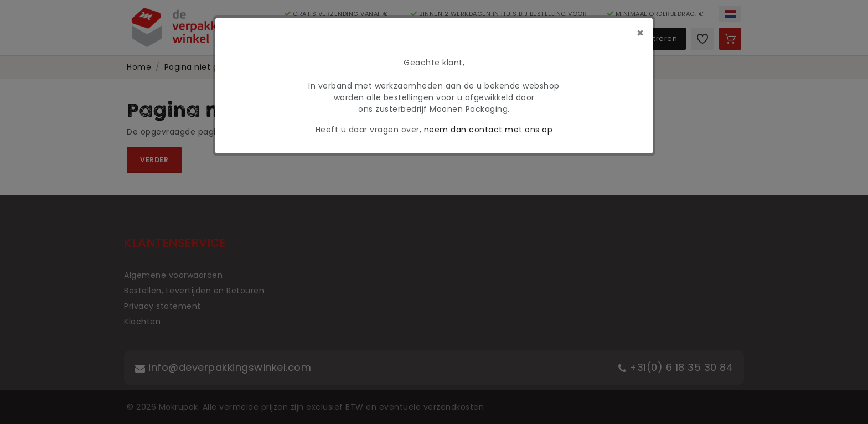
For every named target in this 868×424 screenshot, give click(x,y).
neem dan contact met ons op (489, 130)
